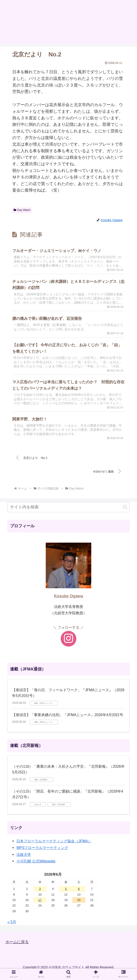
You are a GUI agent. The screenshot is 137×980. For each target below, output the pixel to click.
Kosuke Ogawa (68, 602)
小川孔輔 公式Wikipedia (36, 867)
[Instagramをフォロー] (68, 645)
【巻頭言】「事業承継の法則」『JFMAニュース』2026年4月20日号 (68, 721)
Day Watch (22, 210)
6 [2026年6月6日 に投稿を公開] (79, 895)
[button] (125, 513)
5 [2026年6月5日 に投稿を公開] (66, 895)
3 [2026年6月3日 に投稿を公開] (40, 895)
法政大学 (24, 861)
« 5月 (12, 928)
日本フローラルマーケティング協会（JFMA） (54, 847)
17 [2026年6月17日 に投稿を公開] (40, 906)
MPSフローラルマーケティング (42, 854)
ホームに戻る (18, 948)
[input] (68, 513)
